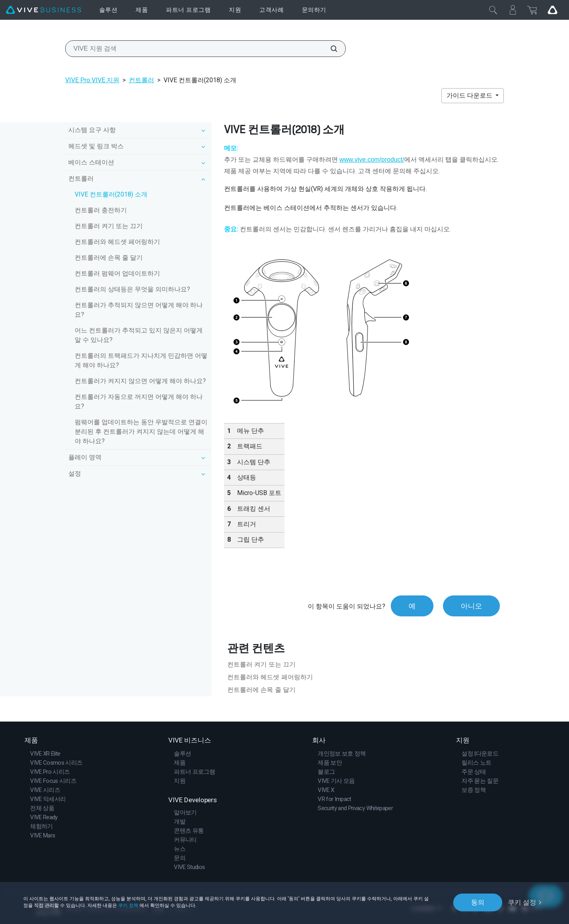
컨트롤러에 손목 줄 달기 (109, 258)
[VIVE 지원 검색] (330, 49)
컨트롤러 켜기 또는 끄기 (109, 226)
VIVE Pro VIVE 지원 (92, 80)
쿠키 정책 (128, 905)
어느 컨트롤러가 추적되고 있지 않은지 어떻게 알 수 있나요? (139, 335)
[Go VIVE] (552, 10)
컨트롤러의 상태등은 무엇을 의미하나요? (132, 289)
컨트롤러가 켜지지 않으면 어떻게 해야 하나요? (140, 381)
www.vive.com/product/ (372, 160)
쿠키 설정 (522, 902)
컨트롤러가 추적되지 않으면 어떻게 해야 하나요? (139, 310)
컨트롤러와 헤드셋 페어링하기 (117, 242)
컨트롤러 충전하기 (101, 210)
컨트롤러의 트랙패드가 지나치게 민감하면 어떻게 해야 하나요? (141, 360)
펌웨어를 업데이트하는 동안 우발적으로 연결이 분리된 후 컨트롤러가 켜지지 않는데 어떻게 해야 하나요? (141, 432)
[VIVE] (43, 10)
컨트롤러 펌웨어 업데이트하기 (117, 273)
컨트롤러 (141, 80)
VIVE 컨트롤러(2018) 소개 (111, 194)
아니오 (471, 606)
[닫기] (493, 10)
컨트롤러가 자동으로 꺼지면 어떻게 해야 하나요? (139, 402)
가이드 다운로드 (470, 95)
